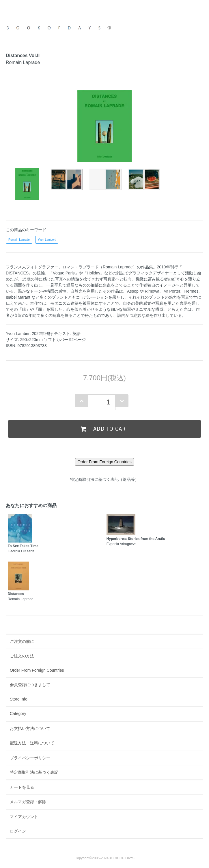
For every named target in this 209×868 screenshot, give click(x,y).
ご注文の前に (22, 641)
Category (18, 713)
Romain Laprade (19, 240)
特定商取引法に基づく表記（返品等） (104, 479)
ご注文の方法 (22, 656)
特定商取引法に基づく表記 (34, 772)
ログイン (18, 831)
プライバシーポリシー (30, 758)
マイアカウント (24, 817)
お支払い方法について (30, 728)
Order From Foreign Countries (37, 670)
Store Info (19, 699)
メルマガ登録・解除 (28, 802)
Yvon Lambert (47, 240)
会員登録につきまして (30, 685)
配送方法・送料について (32, 743)
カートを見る (22, 787)
